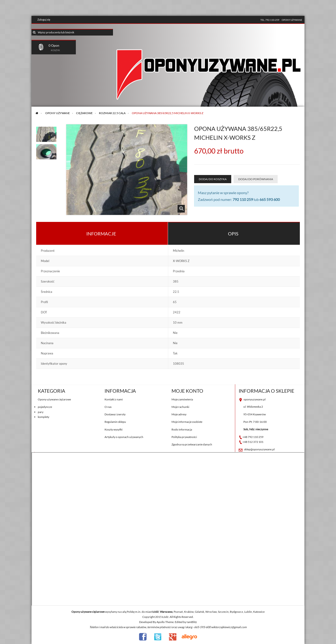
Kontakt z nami (114, 399)
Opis (233, 234)
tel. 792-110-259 (270, 20)
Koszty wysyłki (114, 429)
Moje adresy (179, 414)
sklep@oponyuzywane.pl (259, 449)
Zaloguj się (44, 19)
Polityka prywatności (184, 437)
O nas (108, 407)
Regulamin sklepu (115, 422)
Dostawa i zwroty (115, 414)
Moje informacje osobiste (187, 422)
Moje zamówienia (182, 399)
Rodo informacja (182, 429)
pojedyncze (45, 407)
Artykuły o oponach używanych (124, 437)
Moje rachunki (180, 407)
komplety (44, 417)
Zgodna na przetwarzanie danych (192, 444)
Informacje (101, 234)
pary (41, 412)
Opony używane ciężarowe (54, 399)
